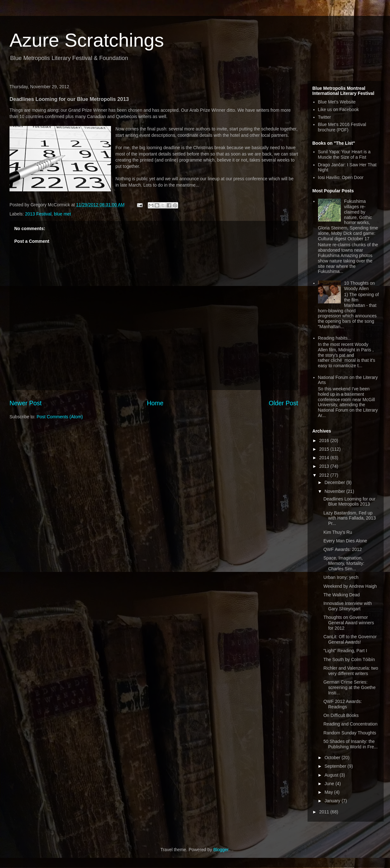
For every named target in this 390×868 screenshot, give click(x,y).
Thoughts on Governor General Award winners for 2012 (349, 623)
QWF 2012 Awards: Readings (343, 704)
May (329, 792)
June (330, 784)
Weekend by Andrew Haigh (350, 586)
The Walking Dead (342, 595)
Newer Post (26, 403)
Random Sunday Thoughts (350, 733)
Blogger (221, 850)
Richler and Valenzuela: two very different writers (351, 671)
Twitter (325, 117)
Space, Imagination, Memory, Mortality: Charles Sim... (344, 563)
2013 (325, 466)
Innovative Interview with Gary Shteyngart (348, 606)
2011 (325, 812)
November (335, 491)
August (332, 775)
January (333, 801)
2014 (325, 458)
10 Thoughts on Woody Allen (359, 286)
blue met (62, 214)
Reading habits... (335, 338)
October (333, 758)
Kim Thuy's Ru (338, 532)
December (335, 482)
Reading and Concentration (350, 724)
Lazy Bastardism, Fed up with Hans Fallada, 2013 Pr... (350, 518)
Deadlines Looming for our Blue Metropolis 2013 (349, 502)
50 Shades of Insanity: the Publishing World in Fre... (351, 744)
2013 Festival (38, 214)
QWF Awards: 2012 (343, 549)
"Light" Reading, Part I (345, 651)
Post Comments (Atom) (60, 417)
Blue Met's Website (337, 102)
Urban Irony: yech (341, 577)
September (336, 766)
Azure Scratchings (87, 40)
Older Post (283, 403)
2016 (325, 441)
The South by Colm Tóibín (349, 659)
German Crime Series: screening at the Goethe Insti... (349, 687)
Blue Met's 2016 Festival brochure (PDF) (342, 127)
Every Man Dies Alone (345, 541)
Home (155, 403)
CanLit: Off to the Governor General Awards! (350, 639)
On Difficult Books (341, 715)
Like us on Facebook (338, 109)
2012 (325, 475)
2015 (325, 449)
